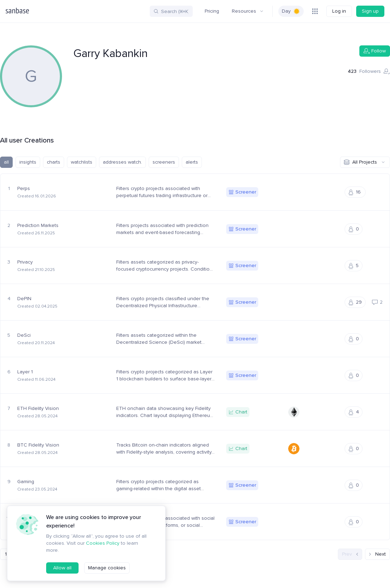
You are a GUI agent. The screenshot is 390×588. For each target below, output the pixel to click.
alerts (190, 162)
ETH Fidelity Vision (38, 409)
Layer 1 (26, 372)
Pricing (213, 11)
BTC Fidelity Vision (38, 445)
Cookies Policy (101, 550)
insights (28, 162)
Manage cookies (106, 568)
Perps (24, 189)
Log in (339, 11)
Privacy (25, 262)
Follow (375, 51)
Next (378, 554)
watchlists (82, 162)
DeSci (24, 335)
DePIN (24, 299)
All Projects (365, 162)
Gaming (26, 482)
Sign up (370, 11)
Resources (248, 11)
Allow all (62, 568)
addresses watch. (122, 162)
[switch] (291, 11)
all (6, 162)
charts (53, 162)
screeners (162, 162)
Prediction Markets (38, 226)
